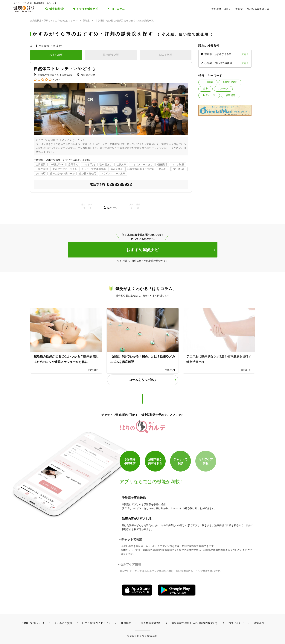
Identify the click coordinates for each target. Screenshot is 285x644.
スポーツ (223, 89)
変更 (244, 54)
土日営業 (208, 82)
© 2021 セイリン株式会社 (142, 636)
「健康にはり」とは (33, 623)
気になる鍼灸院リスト (259, 9)
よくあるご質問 (63, 623)
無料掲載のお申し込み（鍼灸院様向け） (195, 623)
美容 (205, 89)
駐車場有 (231, 95)
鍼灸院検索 (57, 9)
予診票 (239, 9)
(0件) (57, 80)
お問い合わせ (236, 623)
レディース (209, 95)
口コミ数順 (166, 55)
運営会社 (259, 623)
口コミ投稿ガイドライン (97, 623)
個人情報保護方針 (151, 623)
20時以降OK (230, 82)
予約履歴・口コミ (221, 9)
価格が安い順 (111, 55)
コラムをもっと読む (143, 380)
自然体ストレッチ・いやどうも (65, 69)
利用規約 (126, 623)
